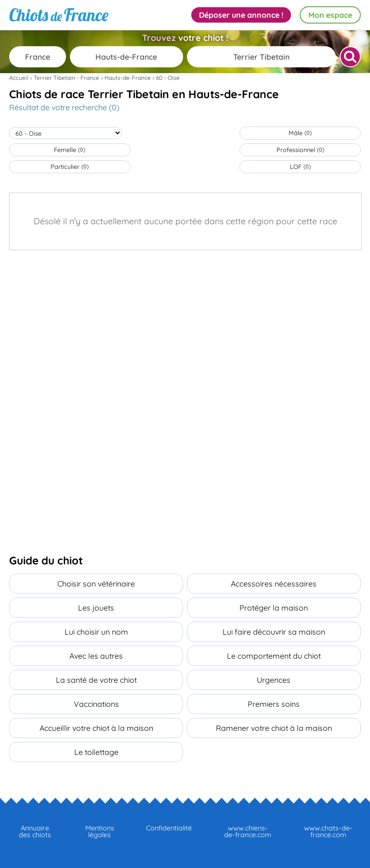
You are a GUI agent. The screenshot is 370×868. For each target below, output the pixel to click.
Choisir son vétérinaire (96, 584)
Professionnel (300, 150)
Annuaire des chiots (35, 831)
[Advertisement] (185, 322)
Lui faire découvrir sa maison (274, 632)
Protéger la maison (274, 608)
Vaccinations (96, 704)
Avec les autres (96, 656)
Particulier (70, 166)
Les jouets (96, 608)
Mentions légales (100, 831)
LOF (300, 166)
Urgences (274, 680)
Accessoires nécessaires (274, 584)
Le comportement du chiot (274, 656)
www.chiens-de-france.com (248, 831)
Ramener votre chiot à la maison (274, 728)
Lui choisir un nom (96, 632)
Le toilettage (96, 752)
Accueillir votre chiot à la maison (96, 728)
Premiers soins (274, 704)
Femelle (70, 150)
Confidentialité (169, 828)
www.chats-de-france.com (328, 831)
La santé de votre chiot (96, 680)
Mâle (300, 133)
